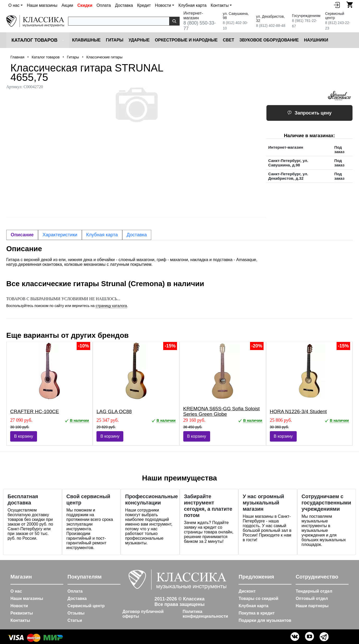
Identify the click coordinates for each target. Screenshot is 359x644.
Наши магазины (42, 5)
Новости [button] (163, 5)
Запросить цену (309, 113)
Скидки (85, 5)
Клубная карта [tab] (102, 235)
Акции (67, 5)
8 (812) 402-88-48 (271, 26)
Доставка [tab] (137, 235)
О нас (16, 591)
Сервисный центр (86, 606)
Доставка (124, 5)
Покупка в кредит (257, 613)
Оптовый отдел (312, 598)
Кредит (144, 5)
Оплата (104, 5)
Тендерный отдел (314, 591)
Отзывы (76, 613)
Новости (19, 606)
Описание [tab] (22, 235)
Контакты (20, 620)
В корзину (24, 436)
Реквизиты (22, 613)
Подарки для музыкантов (265, 620)
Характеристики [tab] (60, 235)
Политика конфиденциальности (205, 614)
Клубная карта (192, 5)
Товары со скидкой (258, 598)
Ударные (139, 40)
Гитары (115, 40)
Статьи (75, 620)
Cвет (229, 40)
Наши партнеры (312, 606)
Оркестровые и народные (186, 40)
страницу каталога (111, 306)
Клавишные (86, 40)
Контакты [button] (220, 5)
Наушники (316, 40)
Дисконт (247, 591)
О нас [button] (14, 5)
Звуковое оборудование (269, 40)
